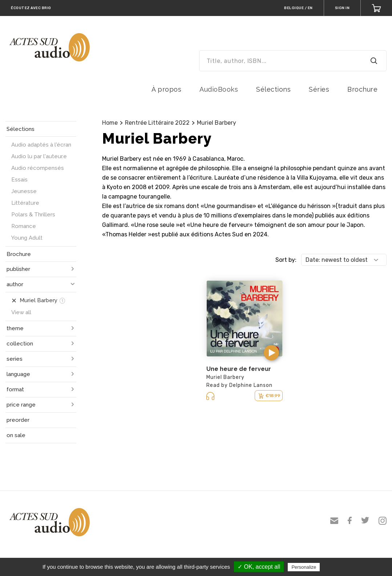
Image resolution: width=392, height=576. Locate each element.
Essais (19, 180)
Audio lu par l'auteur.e (39, 156)
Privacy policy (339, 567)
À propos (166, 89)
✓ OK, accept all (259, 567)
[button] (271, 353)
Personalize (304, 567)
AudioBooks (219, 89)
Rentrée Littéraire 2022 (157, 123)
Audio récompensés (38, 168)
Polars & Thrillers (33, 215)
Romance (24, 226)
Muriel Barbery (217, 123)
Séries (319, 89)
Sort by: (286, 260)
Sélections (273, 89)
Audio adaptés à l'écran (41, 145)
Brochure (362, 89)
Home (110, 123)
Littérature (25, 203)
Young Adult (27, 238)
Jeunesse (24, 191)
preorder (18, 420)
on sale (16, 435)
